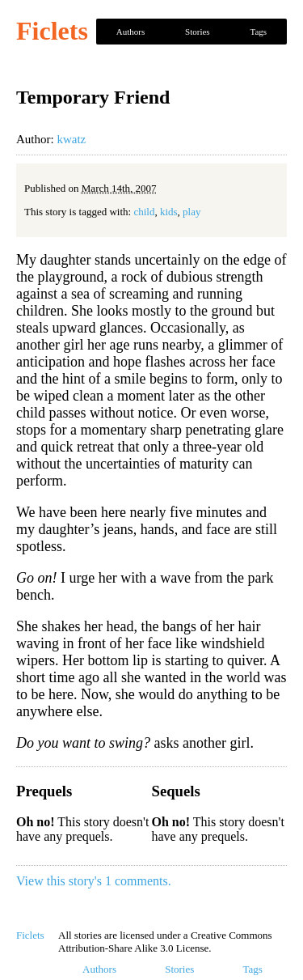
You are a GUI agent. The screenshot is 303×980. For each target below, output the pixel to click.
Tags (258, 32)
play (191, 212)
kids (169, 212)
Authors (130, 32)
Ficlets (52, 31)
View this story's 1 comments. (94, 881)
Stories (198, 32)
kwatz (71, 139)
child (144, 212)
